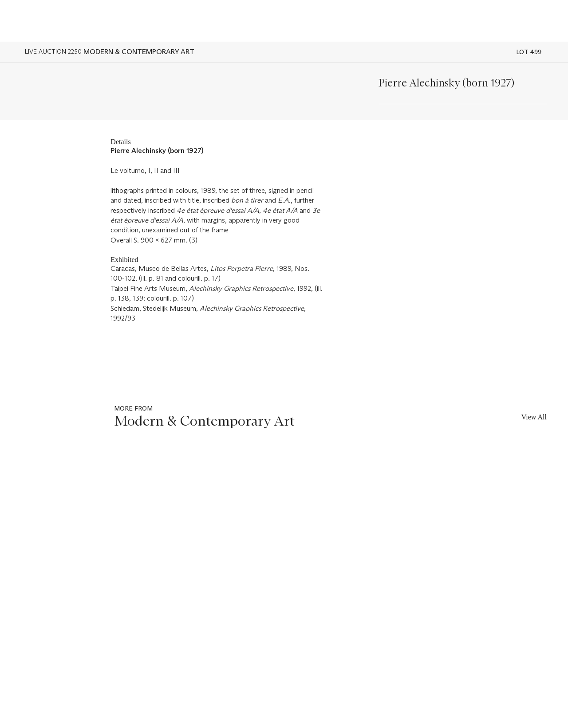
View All (534, 417)
